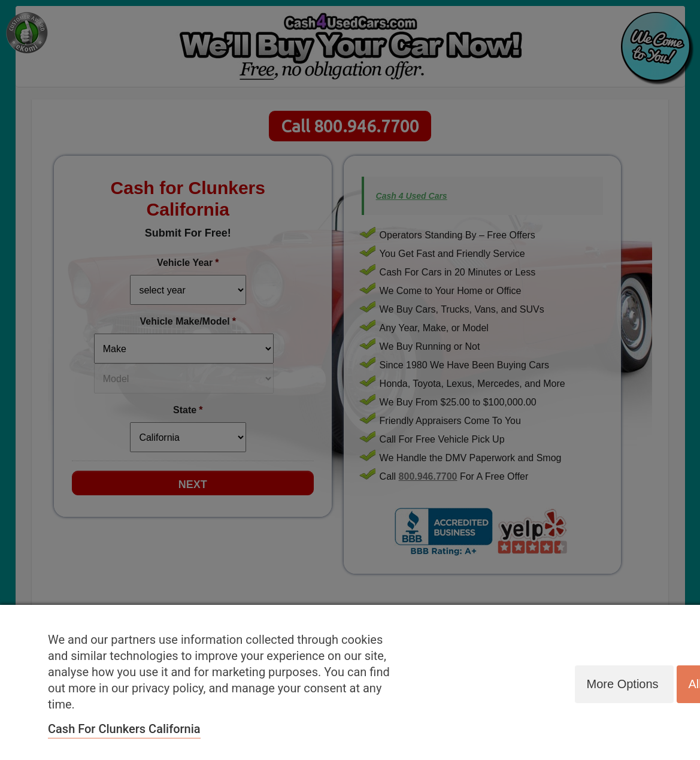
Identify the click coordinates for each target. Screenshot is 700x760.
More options (622, 684)
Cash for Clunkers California (124, 729)
